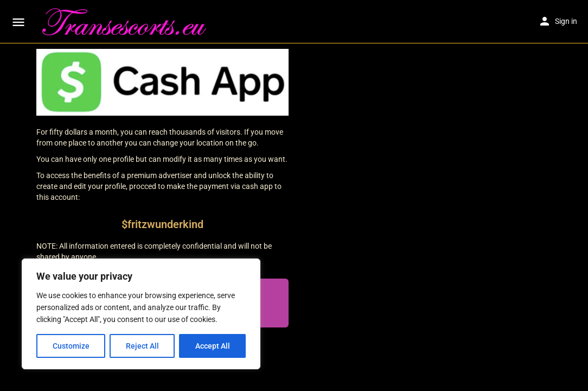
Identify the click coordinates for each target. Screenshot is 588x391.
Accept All (213, 346)
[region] (141, 314)
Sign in (566, 21)
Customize (71, 346)
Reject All (142, 346)
